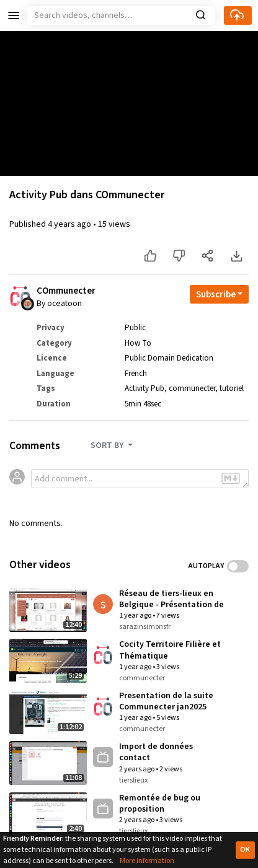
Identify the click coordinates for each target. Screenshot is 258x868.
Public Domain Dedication (169, 358)
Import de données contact (156, 752)
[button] (14, 15)
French (136, 374)
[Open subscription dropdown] (219, 294)
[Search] (121, 15)
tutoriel (232, 388)
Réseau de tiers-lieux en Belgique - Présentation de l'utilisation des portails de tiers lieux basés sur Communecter (171, 599)
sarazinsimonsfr (145, 627)
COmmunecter (66, 291)
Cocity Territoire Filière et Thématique (170, 650)
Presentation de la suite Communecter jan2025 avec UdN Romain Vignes (167, 701)
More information (147, 861)
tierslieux (133, 780)
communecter (192, 388)
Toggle (238, 566)
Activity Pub (145, 388)
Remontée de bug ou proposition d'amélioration (160, 804)
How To (138, 343)
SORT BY (108, 445)
